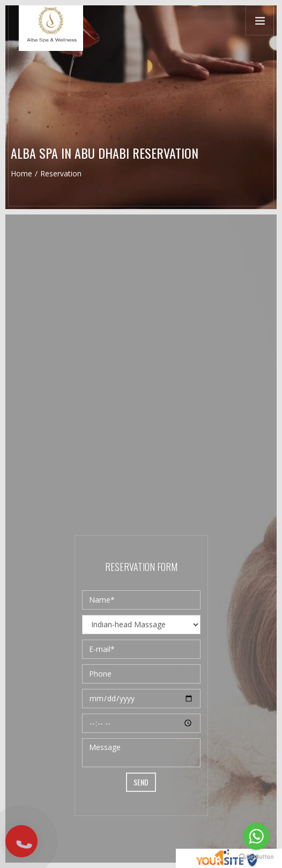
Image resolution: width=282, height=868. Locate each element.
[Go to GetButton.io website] (256, 857)
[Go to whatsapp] (256, 836)
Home (21, 173)
